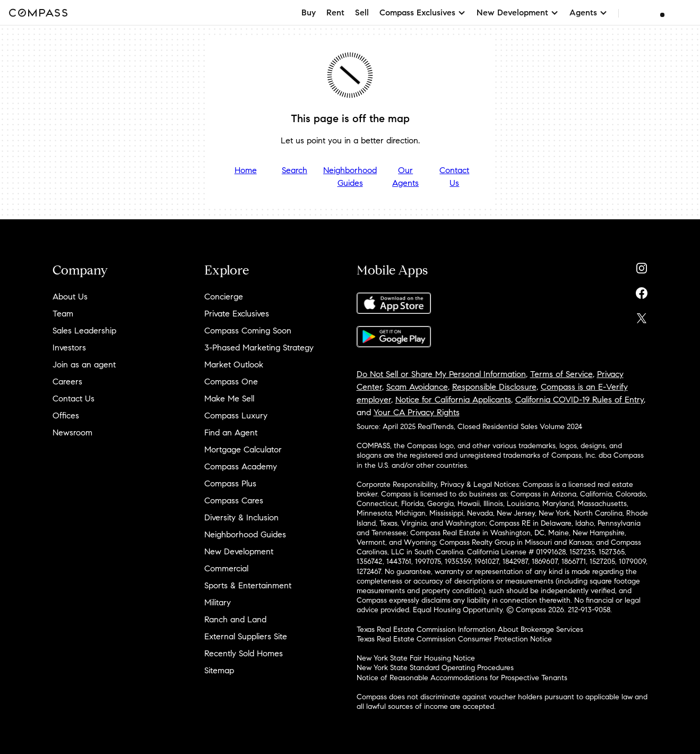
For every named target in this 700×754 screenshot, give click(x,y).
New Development (239, 551)
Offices (66, 415)
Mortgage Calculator (243, 449)
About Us (70, 297)
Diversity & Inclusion (241, 517)
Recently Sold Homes (244, 653)
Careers (67, 382)
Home (246, 170)
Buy (309, 12)
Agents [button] (589, 12)
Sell (362, 12)
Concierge (224, 297)
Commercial (226, 568)
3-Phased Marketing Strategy (259, 348)
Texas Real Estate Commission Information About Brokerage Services (470, 629)
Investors (69, 348)
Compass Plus (230, 483)
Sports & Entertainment (248, 585)
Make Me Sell (229, 399)
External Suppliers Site (246, 636)
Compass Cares (234, 500)
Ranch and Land (235, 619)
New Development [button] (518, 12)
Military (218, 602)
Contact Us (454, 177)
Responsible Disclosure (494, 387)
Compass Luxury (236, 415)
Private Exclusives (237, 314)
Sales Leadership (84, 331)
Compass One (231, 382)
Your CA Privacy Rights (417, 412)
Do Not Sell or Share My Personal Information (441, 374)
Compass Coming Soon (248, 331)
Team (63, 314)
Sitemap (219, 670)
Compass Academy (241, 466)
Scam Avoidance (417, 387)
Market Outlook (234, 365)
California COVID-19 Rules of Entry (580, 400)
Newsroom (72, 432)
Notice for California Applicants (453, 400)
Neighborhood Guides (350, 177)
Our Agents (405, 177)
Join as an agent (84, 365)
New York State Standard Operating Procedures (435, 668)
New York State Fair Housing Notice (416, 658)
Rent (335, 12)
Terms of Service (561, 374)
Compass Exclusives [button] (423, 12)
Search (295, 170)
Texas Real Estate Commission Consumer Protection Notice (454, 639)
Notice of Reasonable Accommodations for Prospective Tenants (462, 678)
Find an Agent (231, 432)
